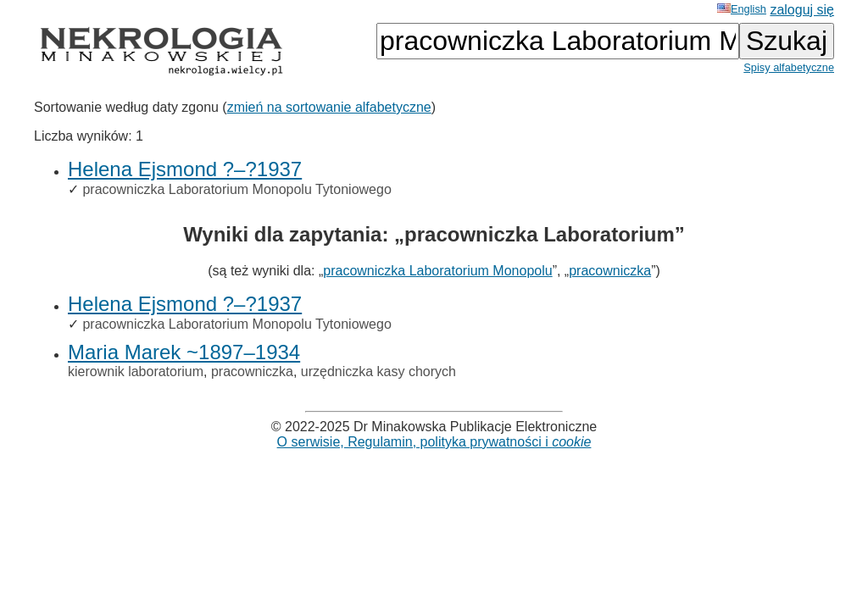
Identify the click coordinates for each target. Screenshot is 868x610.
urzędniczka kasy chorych (378, 372)
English (742, 9)
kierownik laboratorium (136, 372)
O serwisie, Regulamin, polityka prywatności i (434, 442)
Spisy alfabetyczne (789, 67)
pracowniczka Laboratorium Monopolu (437, 271)
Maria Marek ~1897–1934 (184, 352)
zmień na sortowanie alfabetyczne (329, 107)
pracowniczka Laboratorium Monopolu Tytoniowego (236, 189)
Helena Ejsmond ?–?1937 (185, 169)
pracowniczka (610, 271)
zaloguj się (802, 10)
